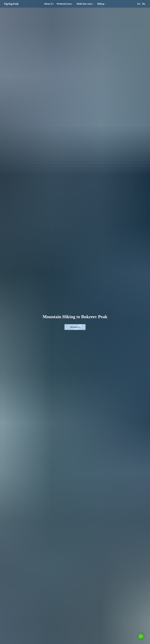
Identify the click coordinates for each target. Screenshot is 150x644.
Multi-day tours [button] (85, 4)
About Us (49, 4)
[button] (75, 327)
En (139, 4)
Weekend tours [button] (65, 4)
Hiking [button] (101, 4)
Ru (144, 4)
